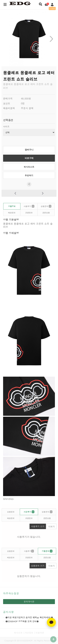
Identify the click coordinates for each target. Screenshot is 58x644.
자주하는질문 (11, 593)
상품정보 (12, 206)
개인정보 (29, 633)
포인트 (7, 103)
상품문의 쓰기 (37, 565)
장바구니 (29, 150)
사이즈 (6, 127)
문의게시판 (29, 602)
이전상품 (15, 193)
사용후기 (29, 206)
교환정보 (29, 213)
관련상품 (46, 213)
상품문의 (46, 206)
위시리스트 (29, 167)
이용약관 (40, 633)
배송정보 (12, 213)
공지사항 (8, 612)
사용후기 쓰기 (37, 526)
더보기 (52, 527)
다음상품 (43, 193)
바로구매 (29, 158)
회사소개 (18, 633)
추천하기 (29, 175)
